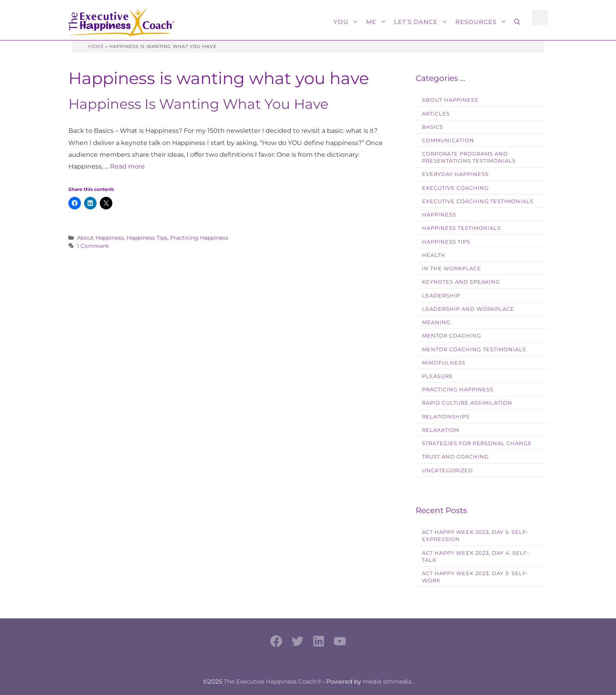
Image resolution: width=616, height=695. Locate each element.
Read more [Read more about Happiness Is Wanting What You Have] (127, 166)
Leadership (441, 296)
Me (378, 22)
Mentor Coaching (452, 336)
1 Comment (93, 246)
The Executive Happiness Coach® (272, 681)
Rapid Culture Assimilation (467, 403)
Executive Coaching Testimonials (478, 201)
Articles (436, 114)
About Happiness (100, 238)
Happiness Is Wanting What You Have (198, 104)
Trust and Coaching (455, 457)
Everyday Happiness (455, 174)
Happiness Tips (147, 238)
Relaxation (441, 430)
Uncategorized (447, 470)
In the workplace (452, 269)
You (348, 22)
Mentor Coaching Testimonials (474, 349)
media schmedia (387, 681)
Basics (433, 127)
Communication (448, 140)
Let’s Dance (423, 22)
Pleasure (437, 376)
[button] (517, 22)
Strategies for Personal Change (477, 443)
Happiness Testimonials (461, 228)
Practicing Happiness (199, 238)
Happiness (439, 215)
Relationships (446, 417)
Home (96, 46)
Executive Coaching (455, 188)
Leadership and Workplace (468, 309)
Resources (483, 22)
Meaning (436, 322)
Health (434, 255)
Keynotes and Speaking (461, 282)
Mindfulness (444, 363)
